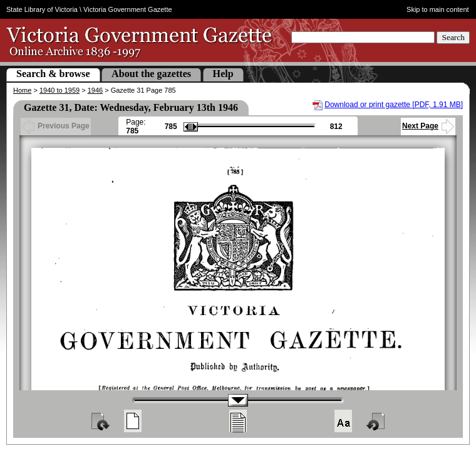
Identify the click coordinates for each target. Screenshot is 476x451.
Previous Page (56, 126)
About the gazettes (151, 74)
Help (223, 74)
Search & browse (53, 74)
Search (453, 37)
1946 (95, 90)
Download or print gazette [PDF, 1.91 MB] (394, 105)
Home (22, 90)
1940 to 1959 (59, 90)
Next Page (428, 126)
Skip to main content (438, 9)
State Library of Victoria (42, 9)
